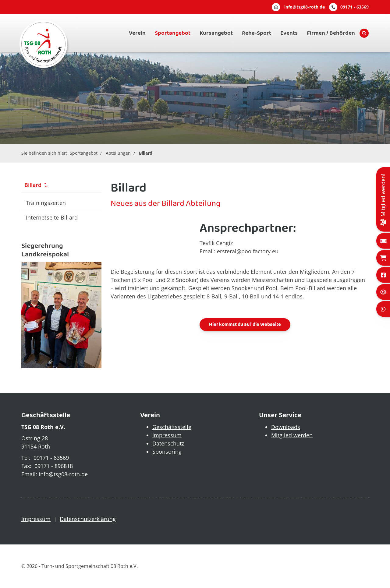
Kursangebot (216, 33)
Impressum (167, 435)
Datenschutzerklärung (88, 519)
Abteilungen (118, 153)
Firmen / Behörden (331, 33)
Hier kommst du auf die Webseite (245, 324)
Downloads (286, 427)
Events (289, 33)
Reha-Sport (257, 33)
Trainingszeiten (46, 203)
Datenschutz (168, 443)
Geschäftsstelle (172, 427)
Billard (146, 153)
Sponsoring (167, 452)
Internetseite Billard (52, 217)
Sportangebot (173, 33)
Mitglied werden (292, 435)
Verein (137, 33)
